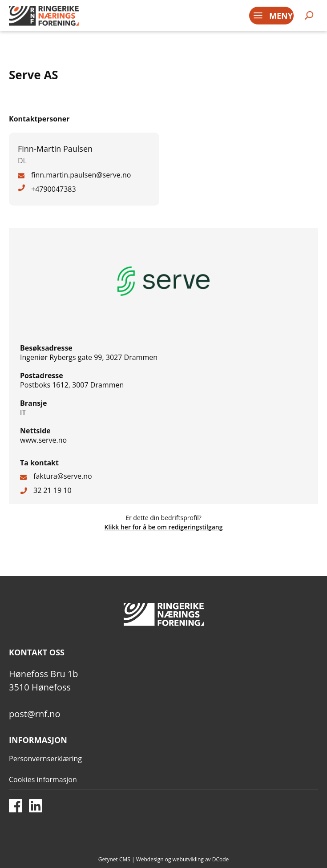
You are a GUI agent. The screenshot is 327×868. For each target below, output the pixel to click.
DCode (221, 859)
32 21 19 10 (52, 490)
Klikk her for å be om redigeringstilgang (164, 527)
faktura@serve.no (63, 476)
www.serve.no (43, 440)
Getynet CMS (114, 859)
